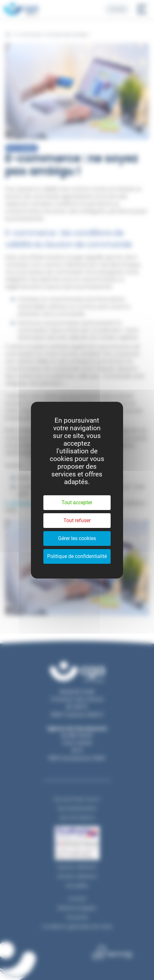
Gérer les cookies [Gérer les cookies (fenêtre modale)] (77, 538)
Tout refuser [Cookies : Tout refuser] (77, 520)
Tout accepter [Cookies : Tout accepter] (77, 502)
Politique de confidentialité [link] (77, 556)
